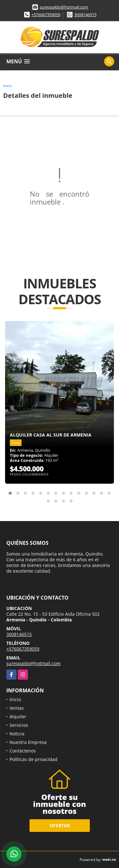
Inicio (8, 86)
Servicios (19, 725)
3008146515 (85, 15)
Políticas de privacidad (33, 759)
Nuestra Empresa (28, 742)
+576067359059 (46, 15)
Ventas (17, 708)
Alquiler (18, 717)
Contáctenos (23, 751)
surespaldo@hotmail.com (64, 7)
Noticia (17, 734)
